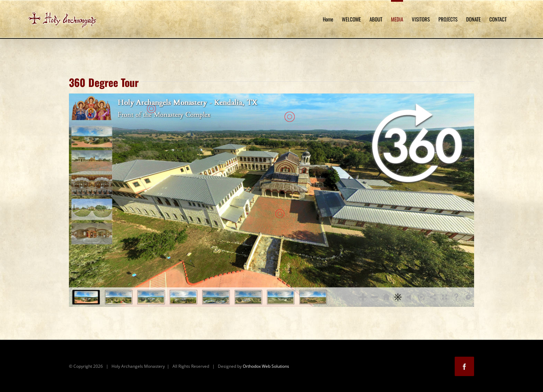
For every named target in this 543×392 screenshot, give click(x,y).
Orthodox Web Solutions (266, 366)
